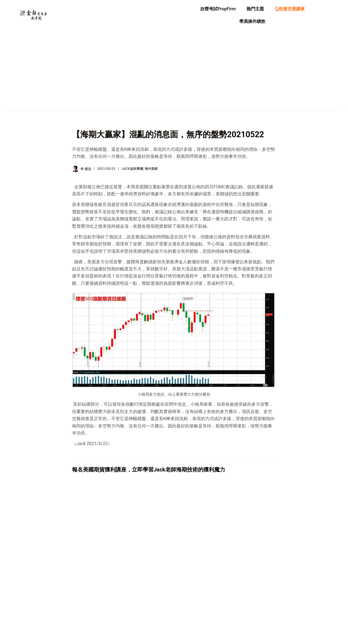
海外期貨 (151, 169)
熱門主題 (255, 9)
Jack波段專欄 (132, 169)
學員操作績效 (252, 21)
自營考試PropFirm (218, 9)
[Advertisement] (174, 71)
